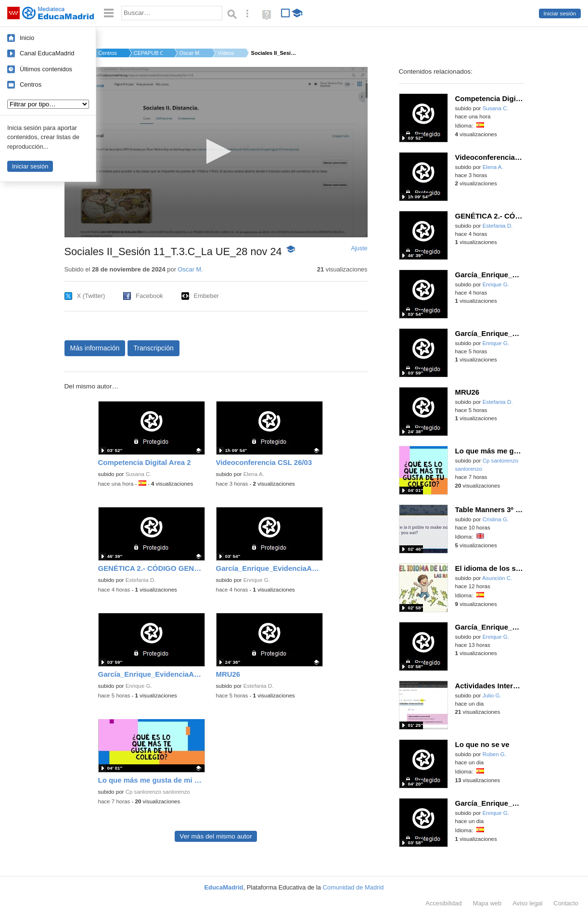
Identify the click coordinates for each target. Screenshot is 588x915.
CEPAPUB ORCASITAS (148, 53)
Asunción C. (497, 578)
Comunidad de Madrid (353, 887)
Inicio (27, 38)
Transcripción (153, 348)
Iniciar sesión (560, 13)
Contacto (566, 903)
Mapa (487, 903)
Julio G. (492, 696)
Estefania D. (141, 580)
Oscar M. (190, 53)
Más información (95, 348)
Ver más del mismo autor (216, 836)
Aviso (527, 903)
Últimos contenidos (46, 69)
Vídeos (226, 53)
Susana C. (139, 474)
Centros (31, 84)
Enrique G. (257, 580)
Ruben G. (494, 754)
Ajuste (359, 248)
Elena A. (254, 474)
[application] (216, 152)
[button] (216, 151)
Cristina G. (496, 519)
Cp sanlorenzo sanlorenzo (158, 792)
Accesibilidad (443, 903)
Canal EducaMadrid (47, 53)
